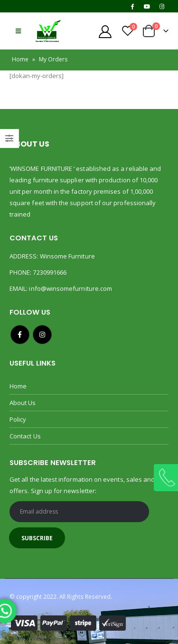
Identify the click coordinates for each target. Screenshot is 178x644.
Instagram (42, 335)
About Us (23, 403)
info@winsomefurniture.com (70, 288)
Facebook (20, 335)
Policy (18, 419)
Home (20, 59)
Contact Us (25, 436)
